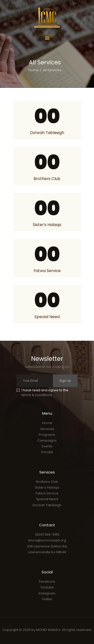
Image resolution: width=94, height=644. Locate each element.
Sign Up (65, 381)
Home (34, 70)
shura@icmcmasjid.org (47, 540)
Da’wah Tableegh (47, 133)
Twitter (47, 599)
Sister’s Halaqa (47, 225)
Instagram (47, 593)
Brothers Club (47, 179)
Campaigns (47, 440)
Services (47, 429)
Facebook (47, 582)
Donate (47, 452)
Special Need (47, 317)
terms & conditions (37, 395)
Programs (47, 435)
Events (47, 446)
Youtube (47, 587)
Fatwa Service (47, 271)
